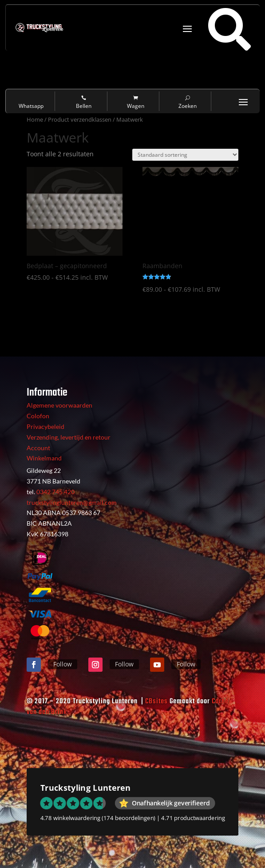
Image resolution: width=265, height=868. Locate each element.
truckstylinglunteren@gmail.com (72, 502)
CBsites (156, 702)
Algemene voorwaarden (59, 405)
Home (35, 119)
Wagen (136, 103)
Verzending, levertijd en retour (69, 437)
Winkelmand (44, 458)
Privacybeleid (45, 426)
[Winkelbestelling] (185, 155)
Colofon (38, 416)
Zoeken (188, 103)
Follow (63, 664)
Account (38, 448)
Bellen (84, 103)
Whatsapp (32, 103)
